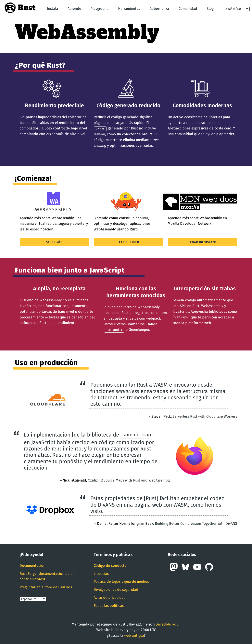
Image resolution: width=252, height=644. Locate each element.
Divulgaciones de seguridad (116, 589)
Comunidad (188, 9)
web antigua (134, 635)
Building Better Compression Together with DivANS (196, 523)
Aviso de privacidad (110, 597)
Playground (100, 9)
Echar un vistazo (202, 242)
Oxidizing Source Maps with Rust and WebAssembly (129, 480)
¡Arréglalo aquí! (168, 624)
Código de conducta (110, 565)
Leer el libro (128, 242)
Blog (210, 9)
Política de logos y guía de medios (121, 581)
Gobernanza (159, 9)
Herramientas (129, 9)
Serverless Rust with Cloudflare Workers (205, 416)
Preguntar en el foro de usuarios (46, 587)
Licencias (101, 573)
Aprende (74, 9)
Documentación (33, 565)
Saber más (54, 242)
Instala (53, 9)
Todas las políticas (109, 605)
